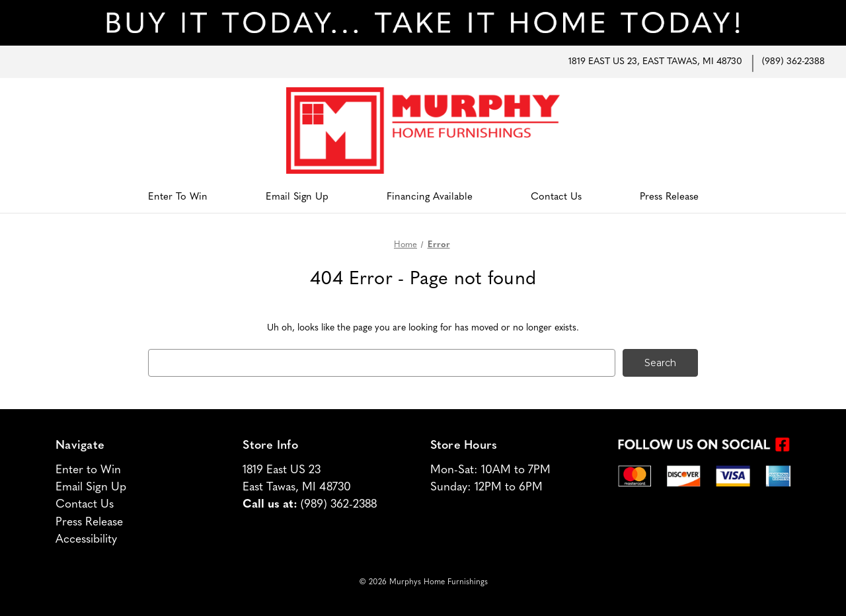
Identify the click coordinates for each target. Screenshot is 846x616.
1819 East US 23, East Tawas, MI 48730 (655, 62)
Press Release (669, 197)
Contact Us (556, 197)
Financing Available (430, 197)
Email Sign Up (297, 197)
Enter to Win (178, 197)
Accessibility (86, 540)
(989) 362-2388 (793, 62)
